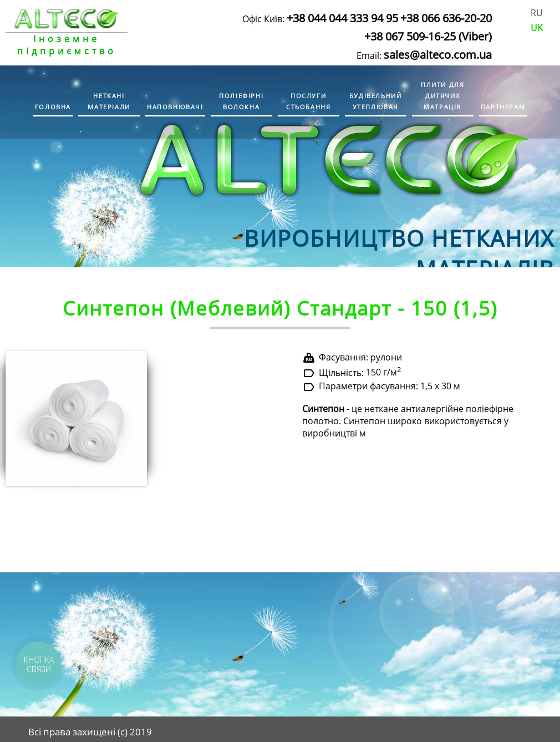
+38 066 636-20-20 (446, 18)
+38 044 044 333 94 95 (342, 18)
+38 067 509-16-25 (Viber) (428, 36)
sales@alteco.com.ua (438, 55)
